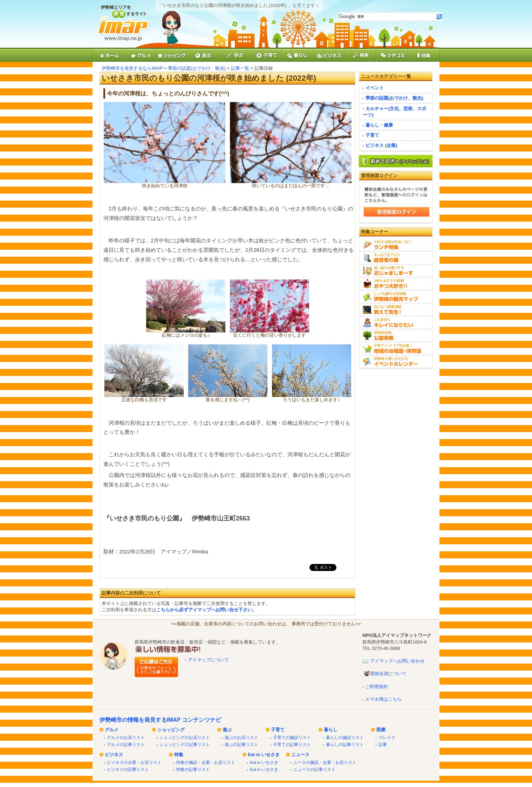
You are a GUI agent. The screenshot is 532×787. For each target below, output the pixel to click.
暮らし (331, 730)
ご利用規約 (377, 687)
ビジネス (114, 755)
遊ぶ (227, 730)
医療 (381, 730)
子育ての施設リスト (292, 737)
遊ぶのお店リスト (241, 737)
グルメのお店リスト (126, 737)
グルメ (112, 730)
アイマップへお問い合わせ (397, 661)
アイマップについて (208, 660)
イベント (375, 88)
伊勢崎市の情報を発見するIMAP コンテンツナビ (160, 720)
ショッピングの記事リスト (185, 744)
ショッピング (171, 730)
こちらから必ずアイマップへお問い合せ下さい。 (206, 610)
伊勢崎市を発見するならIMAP (132, 68)
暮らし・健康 (379, 125)
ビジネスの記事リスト (128, 769)
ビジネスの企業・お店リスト (134, 762)
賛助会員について (388, 674)
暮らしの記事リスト (345, 744)
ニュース (300, 755)
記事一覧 (240, 68)
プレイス (387, 737)
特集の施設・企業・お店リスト (206, 762)
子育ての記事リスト (292, 744)
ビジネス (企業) (381, 145)
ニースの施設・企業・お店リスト (325, 762)
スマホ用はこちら (383, 699)
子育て (372, 135)
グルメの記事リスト (126, 744)
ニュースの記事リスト (314, 769)
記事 (383, 744)
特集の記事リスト (193, 769)
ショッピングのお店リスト (185, 737)
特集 (179, 755)
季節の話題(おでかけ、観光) (197, 68)
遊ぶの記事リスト (241, 744)
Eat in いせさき (264, 755)
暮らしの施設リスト (345, 737)
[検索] (387, 17)
